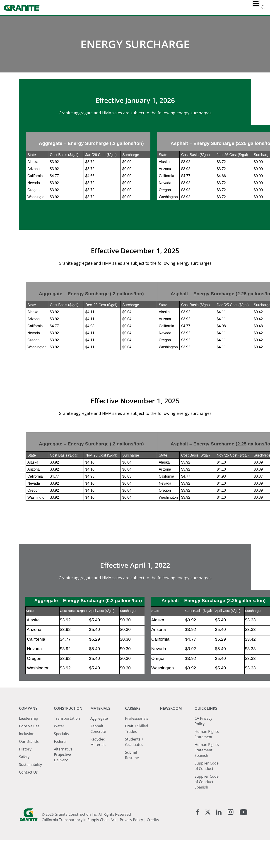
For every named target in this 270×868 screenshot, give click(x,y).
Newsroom (193, 7)
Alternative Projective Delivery (63, 795)
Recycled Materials (98, 783)
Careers (167, 7)
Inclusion (27, 774)
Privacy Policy (131, 861)
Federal (60, 782)
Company (84, 7)
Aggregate (99, 759)
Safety (24, 798)
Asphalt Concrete (98, 769)
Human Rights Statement (207, 775)
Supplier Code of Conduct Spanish (207, 822)
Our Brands (29, 782)
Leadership (29, 759)
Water (59, 767)
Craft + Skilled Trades (137, 769)
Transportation (67, 759)
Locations (220, 7)
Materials (143, 7)
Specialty (61, 774)
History (25, 790)
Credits (153, 861)
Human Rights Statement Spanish (207, 791)
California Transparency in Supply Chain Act (79, 861)
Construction (113, 7)
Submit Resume (132, 796)
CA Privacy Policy (203, 762)
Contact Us (28, 813)
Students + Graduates (134, 783)
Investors (247, 7)
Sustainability (30, 805)
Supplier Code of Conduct (207, 807)
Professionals (137, 759)
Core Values (29, 767)
